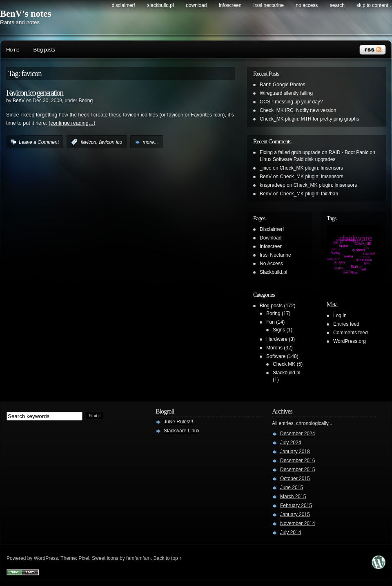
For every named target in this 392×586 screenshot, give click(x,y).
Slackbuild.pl (160, 5)
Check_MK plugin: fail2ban (309, 194)
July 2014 (291, 532)
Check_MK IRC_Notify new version (298, 110)
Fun (271, 322)
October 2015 (295, 479)
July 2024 (291, 443)
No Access (307, 5)
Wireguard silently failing (286, 93)
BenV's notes (26, 14)
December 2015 (297, 470)
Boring (86, 101)
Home (13, 50)
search (337, 5)
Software (276, 356)
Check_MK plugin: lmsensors (311, 168)
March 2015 (293, 497)
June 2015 (292, 488)
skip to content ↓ (374, 5)
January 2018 (295, 452)
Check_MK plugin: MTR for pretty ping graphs (309, 119)
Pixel (84, 558)
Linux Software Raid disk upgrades (297, 159)
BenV (19, 101)
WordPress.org (350, 341)
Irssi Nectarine (269, 5)
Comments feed (351, 333)
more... (150, 142)
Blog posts (44, 50)
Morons (274, 348)
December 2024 (297, 434)
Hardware (277, 339)
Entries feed (346, 324)
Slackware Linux (182, 431)
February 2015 (296, 505)
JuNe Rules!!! (178, 422)
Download (196, 5)
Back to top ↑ (168, 558)
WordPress (46, 558)
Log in (340, 315)
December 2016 (297, 461)
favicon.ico (135, 115)
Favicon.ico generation (35, 93)
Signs (279, 330)
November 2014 (297, 523)
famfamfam (138, 558)
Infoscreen (230, 5)
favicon (89, 142)
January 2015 (295, 514)
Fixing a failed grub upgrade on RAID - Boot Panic (314, 152)
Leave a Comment (39, 142)
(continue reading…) (72, 123)
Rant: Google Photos (282, 85)
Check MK (284, 364)
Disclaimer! (124, 5)
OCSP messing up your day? (291, 102)
